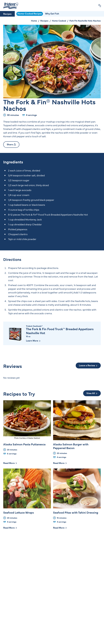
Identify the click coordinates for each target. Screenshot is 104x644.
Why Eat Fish (52, 13)
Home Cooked (59, 21)
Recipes (7, 14)
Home (34, 21)
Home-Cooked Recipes (30, 13)
